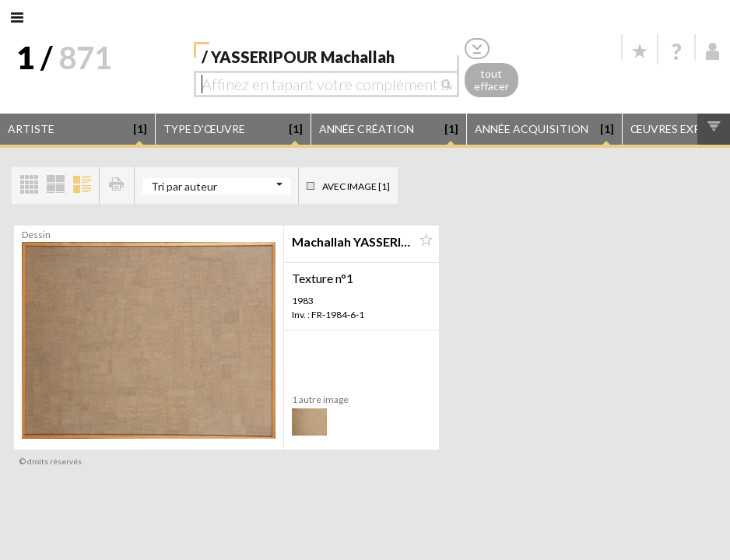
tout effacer (491, 80)
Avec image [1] (356, 186)
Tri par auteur (184, 186)
